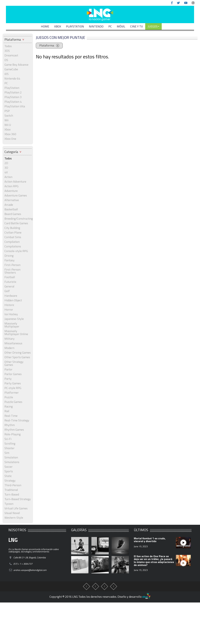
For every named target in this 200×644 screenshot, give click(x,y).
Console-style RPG (16, 251)
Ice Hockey (11, 314)
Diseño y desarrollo (134, 597)
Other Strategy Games (14, 363)
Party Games (13, 383)
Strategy (10, 481)
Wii (6, 120)
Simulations (12, 462)
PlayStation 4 (13, 102)
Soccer (8, 467)
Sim (7, 453)
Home (45, 26)
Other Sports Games (17, 357)
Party (8, 379)
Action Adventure (15, 182)
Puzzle (9, 397)
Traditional (11, 490)
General (9, 286)
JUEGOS (153, 26)
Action (8, 177)
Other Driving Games (18, 353)
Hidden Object (13, 300)
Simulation (11, 457)
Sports (9, 471)
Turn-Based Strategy (18, 499)
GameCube (11, 69)
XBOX (58, 26)
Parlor (8, 369)
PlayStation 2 (13, 92)
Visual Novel (12, 513)
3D (6, 168)
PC (110, 26)
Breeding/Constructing (18, 219)
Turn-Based (12, 494)
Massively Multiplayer (12, 325)
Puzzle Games (13, 402)
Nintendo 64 (12, 79)
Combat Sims (13, 237)
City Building (12, 228)
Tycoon (9, 504)
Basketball (11, 209)
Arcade (9, 205)
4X (6, 172)
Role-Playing (13, 434)
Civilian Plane (13, 233)
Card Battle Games (16, 223)
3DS (7, 51)
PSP (7, 111)
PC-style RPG (13, 388)
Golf (7, 291)
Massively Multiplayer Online (16, 333)
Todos (8, 46)
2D (6, 163)
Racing (9, 407)
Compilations (13, 246)
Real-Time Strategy (17, 420)
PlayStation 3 (13, 97)
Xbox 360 (10, 134)
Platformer (12, 393)
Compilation (12, 242)
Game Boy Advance (16, 65)
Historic (9, 305)
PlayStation (12, 88)
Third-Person (13, 485)
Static (8, 476)
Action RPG (11, 186)
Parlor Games (13, 374)
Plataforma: (47, 45)
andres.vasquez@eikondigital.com (30, 570)
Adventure (11, 191)
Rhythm (10, 425)
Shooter (9, 448)
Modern (9, 348)
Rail (7, 411)
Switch (9, 116)
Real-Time (11, 416)
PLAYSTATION (75, 26)
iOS (7, 74)
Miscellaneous (13, 343)
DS (6, 60)
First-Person (12, 265)
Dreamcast (11, 55)
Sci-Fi (8, 439)
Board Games (13, 214)
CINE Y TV (136, 26)
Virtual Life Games (16, 508)
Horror (9, 310)
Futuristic (10, 282)
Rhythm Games (14, 430)
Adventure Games (16, 195)
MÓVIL (121, 26)
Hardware (11, 296)
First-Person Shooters (12, 271)
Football (10, 277)
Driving (9, 256)
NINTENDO (96, 26)
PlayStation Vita (15, 106)
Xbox (8, 129)
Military (9, 339)
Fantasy (9, 260)
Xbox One (10, 139)
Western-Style (14, 518)
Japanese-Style (14, 319)
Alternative (12, 200)
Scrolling (10, 444)
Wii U (8, 125)
